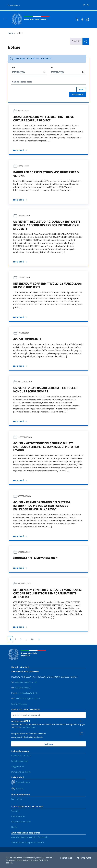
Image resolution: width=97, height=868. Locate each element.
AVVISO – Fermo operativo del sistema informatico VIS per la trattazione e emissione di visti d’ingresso (42, 506)
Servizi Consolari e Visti (21, 822)
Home (11, 33)
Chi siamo (15, 811)
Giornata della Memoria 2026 (35, 558)
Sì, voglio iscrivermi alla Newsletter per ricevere (29, 734)
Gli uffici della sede (19, 704)
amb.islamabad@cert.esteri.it (28, 698)
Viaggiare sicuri (17, 766)
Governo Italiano (14, 5)
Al (52, 68)
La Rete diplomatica (20, 761)
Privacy (24, 727)
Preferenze (66, 858)
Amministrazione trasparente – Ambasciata (30, 837)
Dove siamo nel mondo (21, 772)
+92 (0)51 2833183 (23, 682)
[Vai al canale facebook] (82, 19)
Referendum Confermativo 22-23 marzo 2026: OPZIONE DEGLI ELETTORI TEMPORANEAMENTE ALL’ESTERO (47, 593)
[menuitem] (85, 4)
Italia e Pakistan (18, 816)
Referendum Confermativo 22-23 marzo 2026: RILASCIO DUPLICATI (47, 285)
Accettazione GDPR (21, 721)
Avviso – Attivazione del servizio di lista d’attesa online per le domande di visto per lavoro (46, 447)
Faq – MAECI (17, 799)
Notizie (14, 827)
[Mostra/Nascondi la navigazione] (5, 19)
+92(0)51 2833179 (23, 688)
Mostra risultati (77, 94)
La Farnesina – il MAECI (21, 756)
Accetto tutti (84, 858)
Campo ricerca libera (22, 82)
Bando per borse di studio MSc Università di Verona (46, 174)
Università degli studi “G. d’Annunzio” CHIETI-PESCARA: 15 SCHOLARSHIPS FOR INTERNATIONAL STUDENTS (47, 225)
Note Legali (31, 727)
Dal (14, 68)
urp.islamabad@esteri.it (28, 693)
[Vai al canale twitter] (77, 19)
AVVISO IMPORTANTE (27, 339)
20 (32, 639)
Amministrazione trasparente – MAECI (28, 842)
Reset (81, 89)
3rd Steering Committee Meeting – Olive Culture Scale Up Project (44, 119)
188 (35, 682)
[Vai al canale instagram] (87, 19)
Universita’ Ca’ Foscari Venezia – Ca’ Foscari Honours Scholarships (46, 390)
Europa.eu (18, 788)
